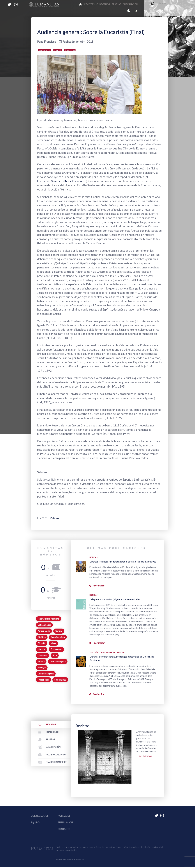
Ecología (42, 668)
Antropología (44, 631)
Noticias (93, 557)
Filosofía (42, 643)
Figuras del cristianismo (49, 619)
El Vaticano (55, 518)
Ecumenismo (56, 649)
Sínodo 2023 (60, 680)
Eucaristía (57, 50)
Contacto (64, 830)
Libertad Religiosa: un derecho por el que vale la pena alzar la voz (123, 562)
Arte (55, 655)
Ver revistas (146, 756)
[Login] (129, 11)
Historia (42, 649)
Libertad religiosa (58, 661)
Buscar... (151, 2)
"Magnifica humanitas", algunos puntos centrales (115, 599)
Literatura (43, 655)
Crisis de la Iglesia (46, 674)
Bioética (42, 637)
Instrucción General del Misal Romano (61, 181)
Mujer (53, 643)
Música (41, 661)
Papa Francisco (44, 50)
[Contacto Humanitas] (136, 11)
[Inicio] (81, 4)
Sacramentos (70, 50)
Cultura (59, 631)
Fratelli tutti (43, 680)
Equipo (35, 823)
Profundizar (99, 586)
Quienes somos (40, 817)
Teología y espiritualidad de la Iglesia (107, 652)
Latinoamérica (44, 625)
